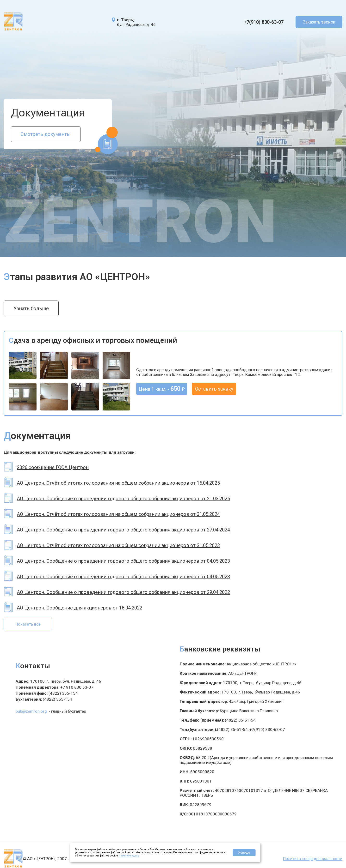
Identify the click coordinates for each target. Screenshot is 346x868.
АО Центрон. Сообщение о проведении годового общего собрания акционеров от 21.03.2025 (123, 499)
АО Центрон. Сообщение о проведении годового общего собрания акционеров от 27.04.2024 (123, 530)
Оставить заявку (214, 389)
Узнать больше (31, 308)
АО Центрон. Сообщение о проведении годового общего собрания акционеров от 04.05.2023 (123, 561)
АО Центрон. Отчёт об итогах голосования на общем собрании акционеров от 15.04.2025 (118, 483)
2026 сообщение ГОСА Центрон (53, 467)
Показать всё (28, 624)
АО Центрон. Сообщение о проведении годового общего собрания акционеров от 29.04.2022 (123, 592)
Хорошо (244, 853)
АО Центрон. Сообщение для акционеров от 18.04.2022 (80, 608)
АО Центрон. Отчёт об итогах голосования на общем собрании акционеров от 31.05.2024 (118, 514)
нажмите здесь (129, 856)
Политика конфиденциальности (313, 859)
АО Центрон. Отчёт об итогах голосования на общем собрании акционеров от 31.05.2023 (118, 545)
